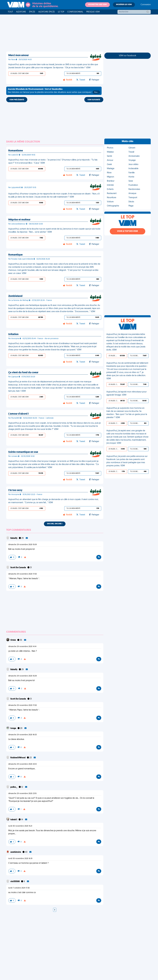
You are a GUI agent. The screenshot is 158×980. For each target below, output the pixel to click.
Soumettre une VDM (97, 5)
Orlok (13, 640)
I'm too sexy (15, 490)
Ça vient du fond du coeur (23, 373)
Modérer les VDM (124, 5)
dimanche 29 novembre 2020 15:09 (23, 545)
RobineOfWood (18, 758)
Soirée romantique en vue (23, 452)
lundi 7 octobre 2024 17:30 (19, 888)
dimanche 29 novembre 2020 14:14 (22, 647)
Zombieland (15, 296)
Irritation (13, 334)
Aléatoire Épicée (47, 12)
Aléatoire (21, 12)
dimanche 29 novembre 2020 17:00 (23, 574)
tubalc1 (14, 820)
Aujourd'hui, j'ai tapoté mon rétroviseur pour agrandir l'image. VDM (126, 393)
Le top (61, 12)
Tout (10, 12)
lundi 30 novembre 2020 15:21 (20, 826)
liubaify (14, 538)
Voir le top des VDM (127, 231)
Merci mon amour (19, 55)
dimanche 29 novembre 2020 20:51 (22, 764)
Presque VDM (93, 12)
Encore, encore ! (55, 524)
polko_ (14, 787)
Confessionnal (75, 12)
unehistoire (16, 852)
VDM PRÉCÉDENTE (17, 100)
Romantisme (16, 151)
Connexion (146, 5)
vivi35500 (15, 882)
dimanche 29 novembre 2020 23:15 (22, 794)
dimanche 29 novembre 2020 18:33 (22, 735)
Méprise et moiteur (19, 220)
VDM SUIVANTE (94, 100)
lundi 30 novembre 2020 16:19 (20, 859)
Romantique (15, 255)
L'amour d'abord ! (19, 414)
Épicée (32, 12)
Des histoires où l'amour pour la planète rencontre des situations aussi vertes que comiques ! (54, 91)
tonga (13, 728)
